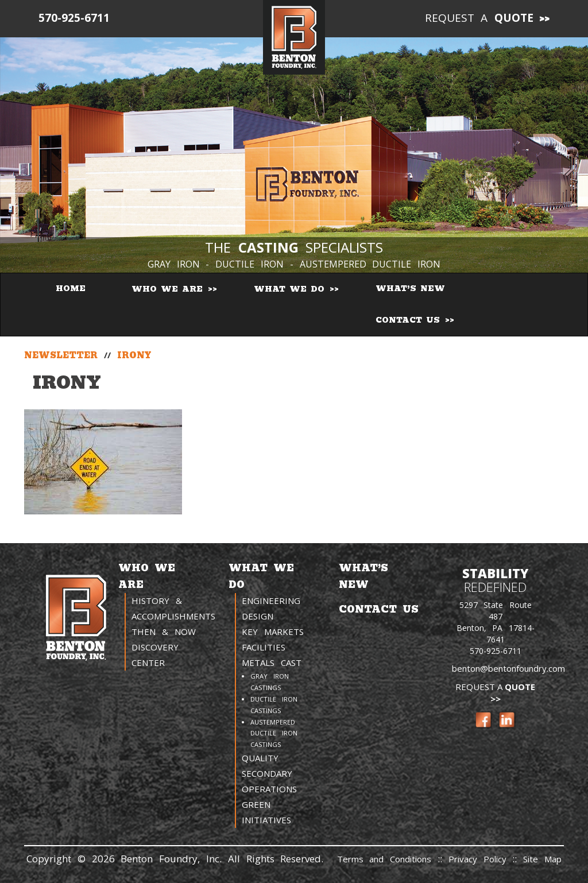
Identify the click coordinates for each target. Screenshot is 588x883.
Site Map (542, 859)
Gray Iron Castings (270, 682)
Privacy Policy (481, 859)
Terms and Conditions (384, 859)
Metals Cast (272, 663)
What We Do (291, 289)
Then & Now (164, 632)
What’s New (410, 288)
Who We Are (169, 289)
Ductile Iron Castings (274, 705)
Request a (479, 18)
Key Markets (273, 632)
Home (71, 288)
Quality (260, 758)
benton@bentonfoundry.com (508, 668)
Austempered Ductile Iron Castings (274, 733)
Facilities (264, 647)
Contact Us (410, 320)
